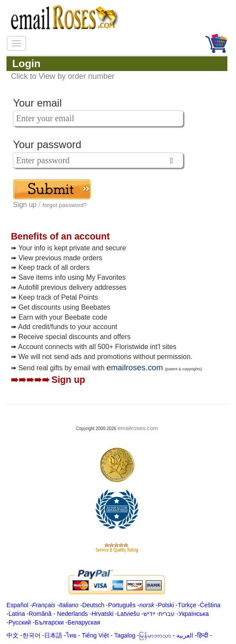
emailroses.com (135, 367)
